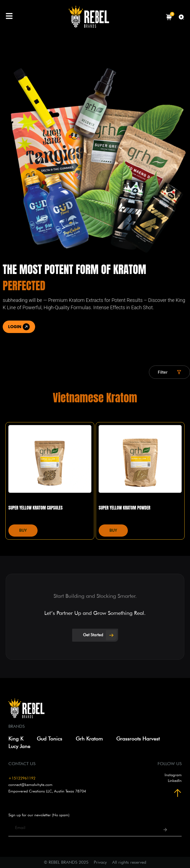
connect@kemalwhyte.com (30, 785)
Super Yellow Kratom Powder (124, 508)
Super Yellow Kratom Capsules (36, 508)
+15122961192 (22, 778)
